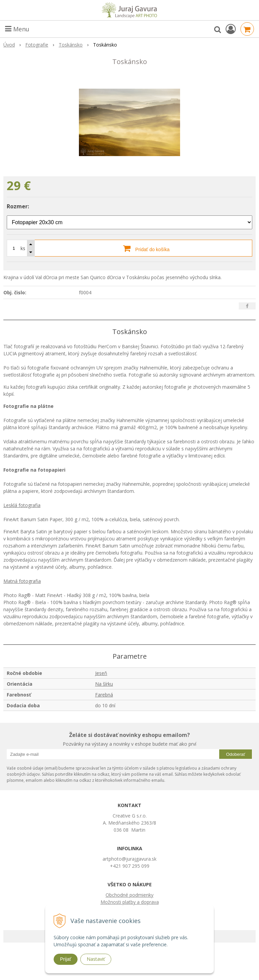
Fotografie (37, 45)
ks (23, 248)
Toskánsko (71, 45)
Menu (17, 29)
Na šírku (104, 684)
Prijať (66, 959)
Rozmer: (18, 206)
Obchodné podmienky (129, 895)
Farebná (104, 695)
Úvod (9, 45)
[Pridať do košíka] (129, 248)
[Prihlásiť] (231, 29)
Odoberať (236, 754)
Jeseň (101, 673)
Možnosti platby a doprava (130, 902)
